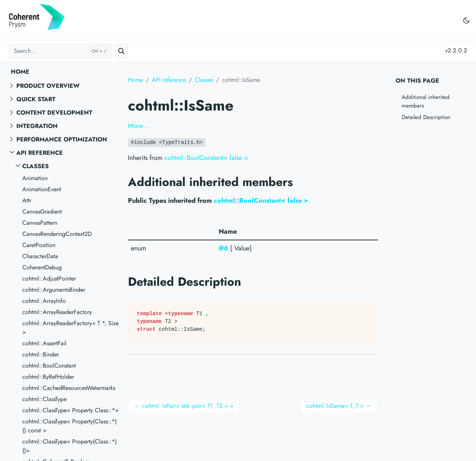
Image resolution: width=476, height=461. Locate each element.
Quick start (36, 99)
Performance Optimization (62, 139)
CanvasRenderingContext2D (57, 234)
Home (20, 72)
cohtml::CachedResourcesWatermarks (69, 388)
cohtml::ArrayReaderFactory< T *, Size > (70, 328)
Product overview (48, 86)
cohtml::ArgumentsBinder (54, 290)
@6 (223, 248)
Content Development (54, 113)
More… (138, 126)
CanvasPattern (40, 223)
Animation (35, 178)
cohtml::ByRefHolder (48, 377)
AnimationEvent (42, 189)
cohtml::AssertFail (44, 343)
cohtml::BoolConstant (49, 366)
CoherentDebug (42, 267)
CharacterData (40, 256)
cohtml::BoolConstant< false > (206, 158)
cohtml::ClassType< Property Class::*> (70, 410)
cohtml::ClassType (44, 399)
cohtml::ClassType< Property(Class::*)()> (70, 446)
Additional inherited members (426, 101)
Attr (27, 200)
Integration (37, 126)
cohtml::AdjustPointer (49, 278)
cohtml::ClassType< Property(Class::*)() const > (70, 426)
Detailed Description (426, 117)
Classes (36, 166)
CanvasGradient (42, 212)
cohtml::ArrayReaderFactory (57, 312)
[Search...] (61, 51)
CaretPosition (39, 245)
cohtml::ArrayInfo (44, 301)
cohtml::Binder (41, 354)
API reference (40, 153)
